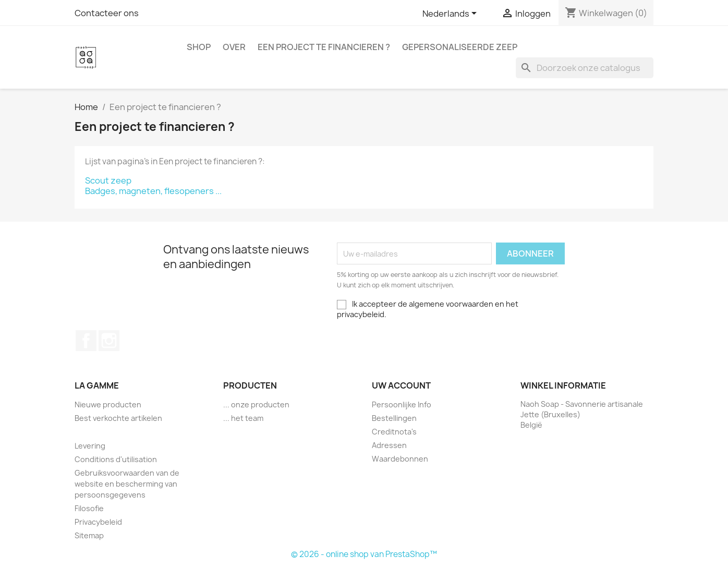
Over (234, 47)
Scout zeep (108, 180)
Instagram (109, 341)
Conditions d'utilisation (116, 459)
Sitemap (89, 535)
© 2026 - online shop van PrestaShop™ (364, 554)
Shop (199, 47)
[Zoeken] (585, 68)
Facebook (86, 341)
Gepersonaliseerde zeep (460, 47)
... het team (243, 418)
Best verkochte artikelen (118, 418)
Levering (90, 446)
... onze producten (256, 404)
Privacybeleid (98, 522)
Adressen (389, 445)
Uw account (401, 385)
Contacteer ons (107, 13)
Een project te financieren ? (324, 47)
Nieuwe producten (108, 404)
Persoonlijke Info (402, 404)
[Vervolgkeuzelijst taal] (451, 14)
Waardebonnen (400, 459)
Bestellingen (394, 418)
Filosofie (89, 508)
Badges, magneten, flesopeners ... (153, 191)
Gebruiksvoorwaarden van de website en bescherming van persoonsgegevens (127, 484)
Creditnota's (394, 432)
